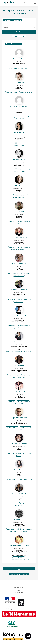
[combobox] (19, 22)
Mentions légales (19, 587)
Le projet (20, 3)
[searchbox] (19, 23)
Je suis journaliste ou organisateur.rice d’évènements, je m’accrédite (19, 569)
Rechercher (19, 32)
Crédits (19, 590)
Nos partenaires (28, 3)
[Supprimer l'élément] (20, 20)
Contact (19, 584)
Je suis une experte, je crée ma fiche (19, 574)
